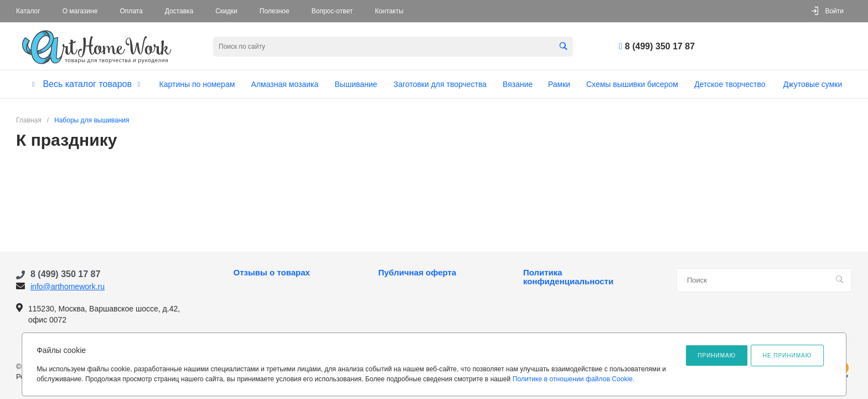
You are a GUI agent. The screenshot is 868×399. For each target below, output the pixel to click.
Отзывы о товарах (272, 273)
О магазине (80, 11)
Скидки (226, 11)
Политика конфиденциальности (568, 277)
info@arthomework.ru (68, 287)
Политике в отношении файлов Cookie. (574, 379)
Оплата (131, 11)
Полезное (275, 11)
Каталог (28, 11)
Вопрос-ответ (332, 11)
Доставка (179, 11)
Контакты (389, 11)
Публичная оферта (417, 273)
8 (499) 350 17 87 (660, 46)
